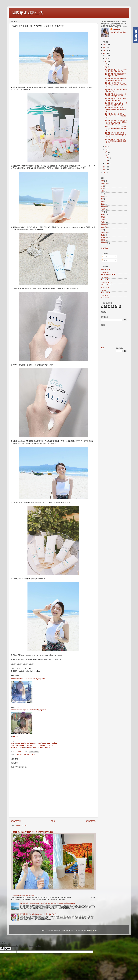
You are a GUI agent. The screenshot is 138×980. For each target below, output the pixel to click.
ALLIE (34, 755)
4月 (106, 64)
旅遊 (102, 191)
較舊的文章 (91, 821)
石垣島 (103, 209)
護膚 (102, 222)
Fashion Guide (31, 748)
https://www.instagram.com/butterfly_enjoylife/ (29, 710)
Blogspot (21, 745)
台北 (102, 186)
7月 (106, 149)
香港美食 (104, 238)
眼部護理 (104, 207)
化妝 (102, 181)
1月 (106, 56)
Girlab (51, 745)
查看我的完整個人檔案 (118, 32)
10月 (107, 158)
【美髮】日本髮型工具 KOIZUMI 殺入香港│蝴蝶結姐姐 (115, 100)
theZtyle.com (31, 745)
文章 (104, 257)
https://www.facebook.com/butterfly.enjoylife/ (28, 679)
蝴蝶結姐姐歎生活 (27, 13)
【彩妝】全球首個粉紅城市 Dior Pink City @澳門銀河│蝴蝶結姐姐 (116, 85)
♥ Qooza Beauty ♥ (107, 285)
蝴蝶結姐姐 (27, 755)
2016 (105, 45)
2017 (105, 47)
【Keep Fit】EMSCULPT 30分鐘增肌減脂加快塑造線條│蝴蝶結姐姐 (116, 129)
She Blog (13, 743)
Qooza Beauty (42, 745)
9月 (106, 155)
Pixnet (40, 748)
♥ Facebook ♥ (105, 269)
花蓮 (102, 220)
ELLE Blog (46, 743)
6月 (106, 147)
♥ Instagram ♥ (105, 272)
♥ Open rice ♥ (105, 295)
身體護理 (104, 225)
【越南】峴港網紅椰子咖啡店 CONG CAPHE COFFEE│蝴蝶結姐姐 (115, 135)
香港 (102, 235)
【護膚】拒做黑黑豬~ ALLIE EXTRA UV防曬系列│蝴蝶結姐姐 (115, 110)
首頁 (53, 821)
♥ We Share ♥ (105, 293)
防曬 (17, 755)
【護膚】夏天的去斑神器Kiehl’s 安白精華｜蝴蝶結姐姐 (32, 832)
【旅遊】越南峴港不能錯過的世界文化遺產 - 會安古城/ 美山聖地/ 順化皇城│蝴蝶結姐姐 (116, 122)
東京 (102, 199)
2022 (105, 173)
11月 (107, 161)
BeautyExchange (22, 743)
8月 (106, 152)
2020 (105, 167)
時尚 (102, 196)
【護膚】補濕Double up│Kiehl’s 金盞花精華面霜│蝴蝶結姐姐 (116, 104)
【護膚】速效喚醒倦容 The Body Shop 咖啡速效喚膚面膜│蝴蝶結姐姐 (115, 141)
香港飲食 (104, 243)
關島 (102, 230)
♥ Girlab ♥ (104, 290)
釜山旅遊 (104, 227)
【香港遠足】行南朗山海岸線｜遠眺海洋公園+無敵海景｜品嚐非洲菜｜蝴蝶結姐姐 (47, 903)
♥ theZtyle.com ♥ (106, 282)
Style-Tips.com (17, 748)
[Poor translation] (8, 949)
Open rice (48, 748)
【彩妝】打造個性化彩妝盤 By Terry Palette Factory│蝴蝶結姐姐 (115, 116)
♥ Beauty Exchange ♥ (108, 275)
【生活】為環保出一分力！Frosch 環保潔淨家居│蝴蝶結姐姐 (116, 70)
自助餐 (103, 217)
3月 (106, 61)
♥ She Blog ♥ (105, 277)
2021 (105, 170)
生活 (102, 204)
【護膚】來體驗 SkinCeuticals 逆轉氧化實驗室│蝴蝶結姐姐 (115, 95)
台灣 (102, 189)
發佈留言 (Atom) (21, 826)
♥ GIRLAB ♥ (105, 287)
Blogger (92, 930)
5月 (106, 67)
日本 (102, 194)
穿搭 (102, 212)
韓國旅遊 (104, 232)
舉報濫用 (104, 248)
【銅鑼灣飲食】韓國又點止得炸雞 (23, 896)
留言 (104, 260)
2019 (105, 53)
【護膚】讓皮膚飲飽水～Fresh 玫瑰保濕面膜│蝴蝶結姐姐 (116, 79)
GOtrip (13, 745)
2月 (106, 58)
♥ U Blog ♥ (104, 280)
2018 (105, 50)
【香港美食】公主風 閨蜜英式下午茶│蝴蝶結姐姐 (115, 75)
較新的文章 (16, 821)
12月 (107, 163)
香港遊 (103, 240)
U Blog (54, 743)
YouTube (15, 736)
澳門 (102, 201)
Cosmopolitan (36, 743)
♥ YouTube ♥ (105, 298)
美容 (21, 755)
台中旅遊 (104, 183)
